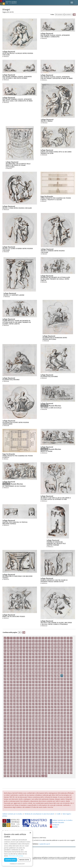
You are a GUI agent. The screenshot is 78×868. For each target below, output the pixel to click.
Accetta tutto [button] (10, 860)
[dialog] (17, 848)
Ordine (52, 15)
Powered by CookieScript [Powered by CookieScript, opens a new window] (17, 864)
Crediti (58, 814)
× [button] (30, 833)
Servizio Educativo (57, 823)
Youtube (54, 827)
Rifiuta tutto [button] (24, 860)
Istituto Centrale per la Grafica (12, 814)
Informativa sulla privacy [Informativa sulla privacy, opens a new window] (16, 856)
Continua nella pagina (10, 632)
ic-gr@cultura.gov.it (44, 844)
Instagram (54, 825)
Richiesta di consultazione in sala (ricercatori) (39, 814)
